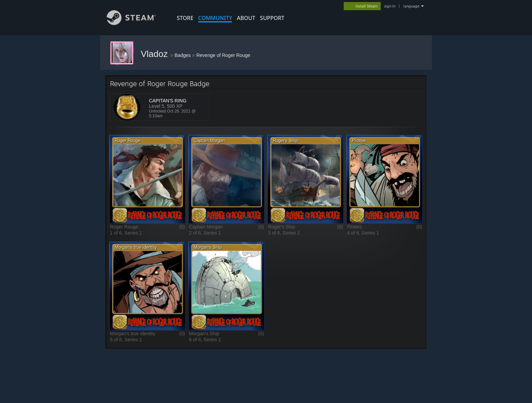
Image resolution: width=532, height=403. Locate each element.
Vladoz (156, 54)
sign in (390, 6)
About (246, 18)
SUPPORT (272, 18)
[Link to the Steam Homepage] (136, 23)
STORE (185, 18)
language (411, 6)
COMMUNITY (215, 18)
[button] (147, 179)
